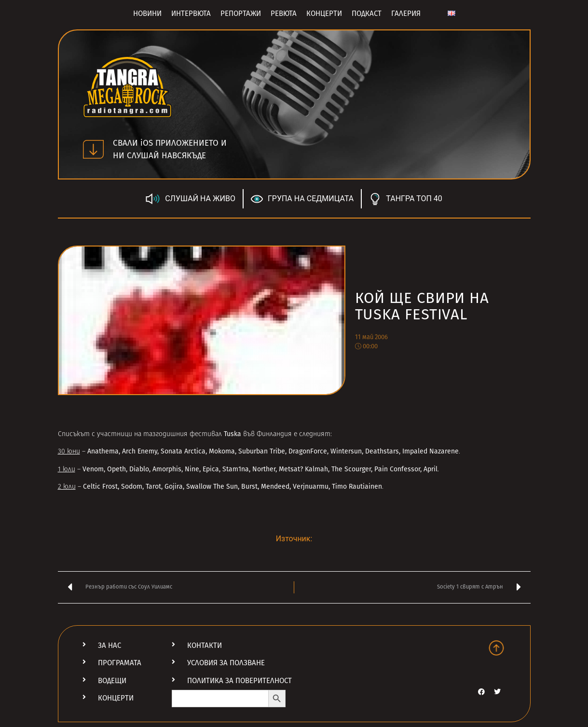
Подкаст (367, 14)
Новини (147, 14)
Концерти (324, 14)
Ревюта (284, 14)
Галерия (406, 14)
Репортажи (241, 14)
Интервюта (191, 14)
